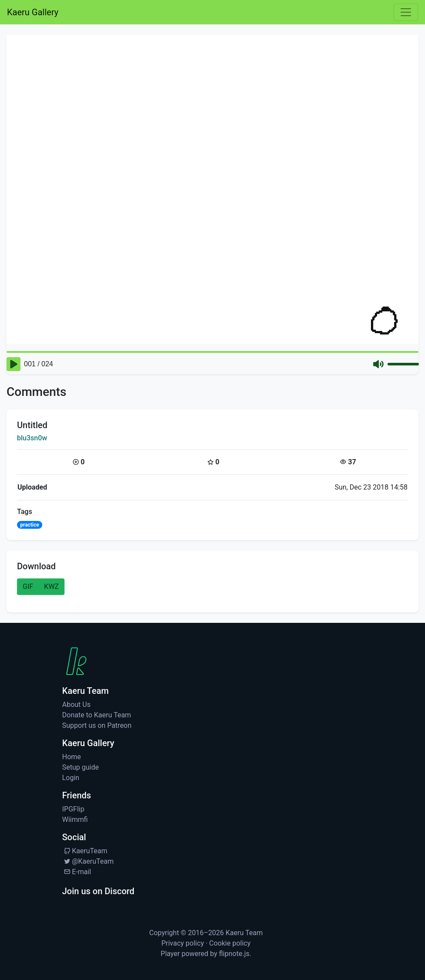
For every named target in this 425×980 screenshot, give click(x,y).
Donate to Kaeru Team (97, 715)
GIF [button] (28, 586)
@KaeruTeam (88, 861)
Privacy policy (183, 943)
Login (71, 778)
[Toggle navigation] (406, 12)
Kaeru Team (244, 933)
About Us (76, 705)
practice (30, 525)
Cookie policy (230, 943)
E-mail (77, 872)
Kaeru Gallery (33, 12)
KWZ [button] (51, 586)
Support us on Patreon (97, 725)
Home (72, 757)
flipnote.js (234, 954)
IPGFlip (73, 809)
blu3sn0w (32, 438)
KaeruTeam (85, 851)
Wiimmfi (75, 819)
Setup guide (81, 767)
